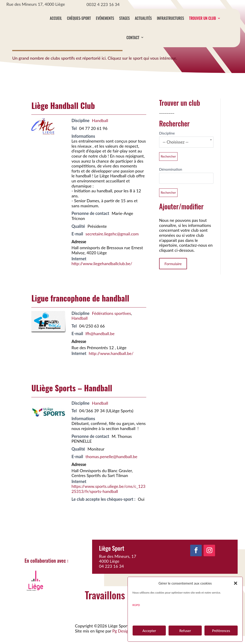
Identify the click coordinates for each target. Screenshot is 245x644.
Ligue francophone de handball (80, 306)
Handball (100, 129)
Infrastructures (170, 18)
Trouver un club (203, 18)
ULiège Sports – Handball (72, 396)
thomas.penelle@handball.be (111, 465)
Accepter (149, 631)
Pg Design (121, 639)
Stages (124, 18)
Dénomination (171, 177)
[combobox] (186, 150)
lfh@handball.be (100, 342)
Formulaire (173, 272)
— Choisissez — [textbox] (176, 150)
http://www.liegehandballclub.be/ (102, 272)
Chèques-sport (79, 18)
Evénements (105, 18)
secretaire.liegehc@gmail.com (112, 242)
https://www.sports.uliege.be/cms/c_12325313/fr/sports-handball (108, 497)
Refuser (185, 631)
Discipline (167, 141)
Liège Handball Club (63, 113)
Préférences (221, 631)
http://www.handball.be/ (111, 361)
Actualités (143, 18)
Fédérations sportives (111, 321)
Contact (133, 38)
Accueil (56, 18)
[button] (236, 583)
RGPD (136, 605)
